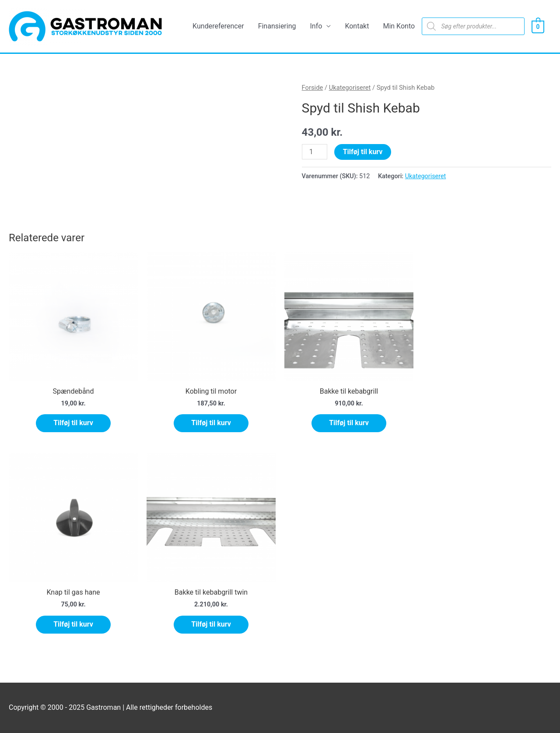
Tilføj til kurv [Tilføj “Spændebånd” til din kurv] (73, 423)
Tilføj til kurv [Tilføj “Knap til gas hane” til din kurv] (73, 624)
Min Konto (399, 26)
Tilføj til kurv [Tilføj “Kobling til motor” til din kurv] (211, 423)
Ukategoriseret (350, 88)
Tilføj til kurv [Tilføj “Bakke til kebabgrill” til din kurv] (349, 423)
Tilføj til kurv (363, 152)
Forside (313, 88)
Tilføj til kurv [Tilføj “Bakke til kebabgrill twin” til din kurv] (211, 624)
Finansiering (277, 26)
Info (316, 26)
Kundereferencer (218, 26)
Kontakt (357, 26)
